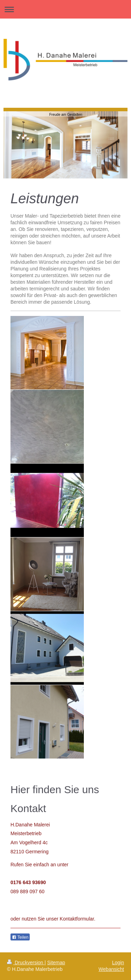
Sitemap (56, 963)
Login (118, 963)
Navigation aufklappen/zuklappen (65, 9)
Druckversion (26, 963)
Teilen (20, 937)
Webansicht (111, 969)
